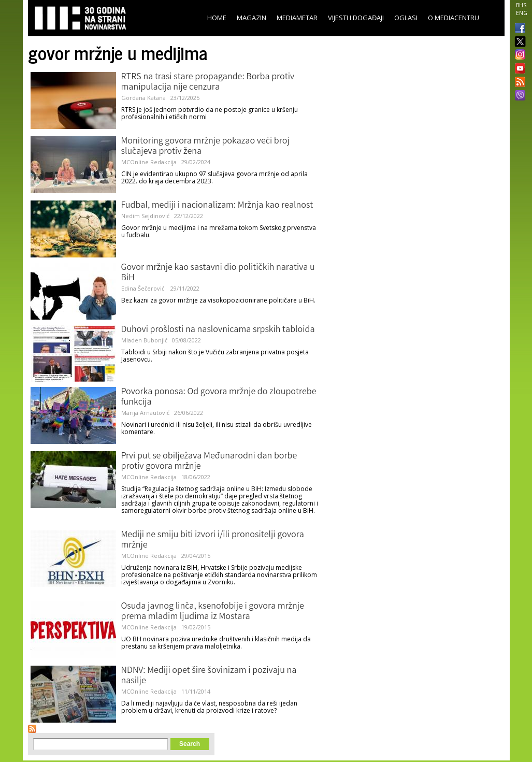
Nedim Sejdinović (145, 216)
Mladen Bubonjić (144, 340)
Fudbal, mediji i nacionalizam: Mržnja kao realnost (217, 206)
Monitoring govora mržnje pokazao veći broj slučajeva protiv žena (205, 147)
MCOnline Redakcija (149, 162)
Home (217, 18)
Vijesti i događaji (356, 18)
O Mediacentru (454, 18)
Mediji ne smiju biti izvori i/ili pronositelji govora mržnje (213, 540)
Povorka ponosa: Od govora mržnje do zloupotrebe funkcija (219, 397)
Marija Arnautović (145, 413)
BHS (521, 5)
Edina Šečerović (143, 288)
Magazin (251, 18)
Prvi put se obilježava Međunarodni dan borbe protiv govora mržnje (209, 462)
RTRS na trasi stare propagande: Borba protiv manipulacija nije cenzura (208, 82)
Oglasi (406, 18)
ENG (522, 13)
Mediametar (297, 18)
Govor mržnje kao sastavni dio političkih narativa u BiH (218, 273)
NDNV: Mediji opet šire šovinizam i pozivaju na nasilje (209, 676)
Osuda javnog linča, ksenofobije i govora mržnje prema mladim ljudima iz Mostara (213, 612)
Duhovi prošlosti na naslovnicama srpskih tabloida (218, 330)
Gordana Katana (143, 98)
